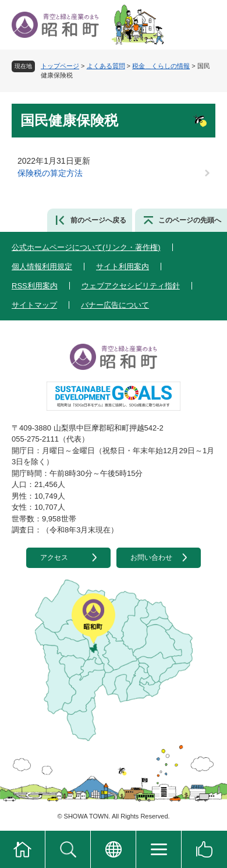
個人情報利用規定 (42, 267)
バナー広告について (115, 305)
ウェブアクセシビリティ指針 (131, 286)
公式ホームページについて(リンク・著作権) (86, 247)
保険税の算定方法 (50, 173)
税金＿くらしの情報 (161, 66)
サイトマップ (34, 305)
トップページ (60, 66)
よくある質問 (106, 66)
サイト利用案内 (123, 267)
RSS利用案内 (35, 286)
